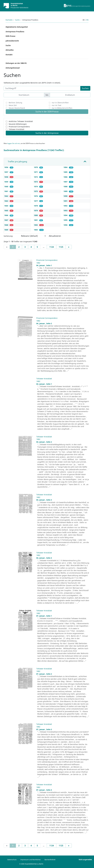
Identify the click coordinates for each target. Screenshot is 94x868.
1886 (66, 177)
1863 (6, 201)
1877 (36, 201)
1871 (36, 172)
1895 (66, 220)
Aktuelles (10, 50)
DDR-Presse (10, 36)
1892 (66, 206)
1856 (6, 167)
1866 (6, 215)
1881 (36, 220)
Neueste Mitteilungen (18, 124)
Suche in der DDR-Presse (47, 112)
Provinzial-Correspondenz (19, 127)
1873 (36, 182)
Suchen (85, 88)
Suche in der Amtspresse (47, 133)
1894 (66, 215)
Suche (17, 20)
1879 (36, 211)
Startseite (9, 20)
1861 (6, 191)
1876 (36, 196)
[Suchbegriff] (42, 88)
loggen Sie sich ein (14, 143)
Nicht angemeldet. (85, 860)
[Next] (69, 247)
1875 (36, 191)
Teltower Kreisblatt (16, 129)
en (87, 20)
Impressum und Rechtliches (31, 860)
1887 (66, 182)
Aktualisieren (55, 236)
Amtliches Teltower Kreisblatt (21, 121)
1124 (52, 247)
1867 (6, 220)
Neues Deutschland (17, 108)
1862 (6, 196)
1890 (66, 196)
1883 (36, 230)
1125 (61, 247)
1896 (66, 225)
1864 (6, 206)
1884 (66, 167)
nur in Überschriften (60, 103)
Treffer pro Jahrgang (17, 162)
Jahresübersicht (12, 41)
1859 (6, 182)
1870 (36, 167)
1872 (36, 177)
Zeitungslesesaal (13, 68)
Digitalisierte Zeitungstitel (17, 27)
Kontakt (9, 55)
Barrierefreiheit (50, 860)
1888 (66, 186)
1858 (6, 177)
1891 (66, 201)
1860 (6, 186)
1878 (36, 206)
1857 (6, 172)
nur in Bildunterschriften (62, 108)
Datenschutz (12, 860)
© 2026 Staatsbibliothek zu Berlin (31, 864)
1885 (66, 172)
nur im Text (56, 105)
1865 (6, 211)
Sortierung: (8, 236)
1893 (66, 211)
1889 (66, 191)
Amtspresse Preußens (15, 32)
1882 (36, 225)
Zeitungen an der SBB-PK (16, 63)
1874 (36, 186)
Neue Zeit (13, 105)
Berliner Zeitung (15, 103)
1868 (6, 225)
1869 (6, 230)
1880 (36, 215)
